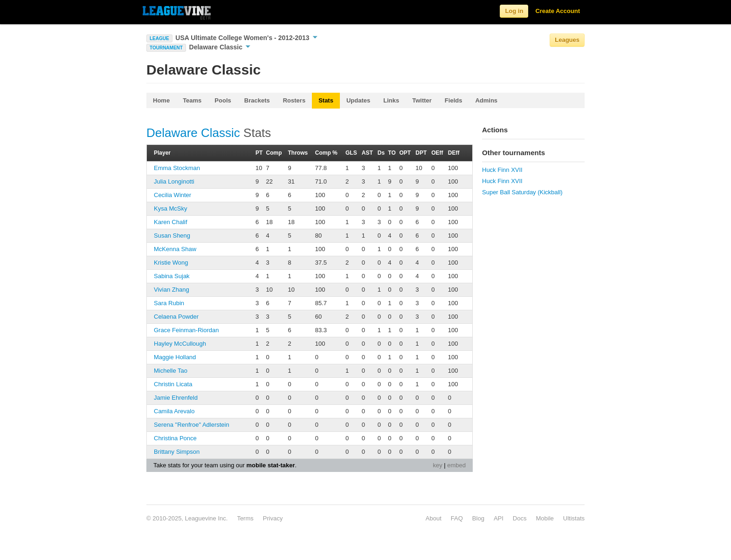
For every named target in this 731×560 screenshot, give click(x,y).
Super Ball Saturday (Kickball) (522, 192)
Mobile (545, 518)
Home (161, 100)
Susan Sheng (172, 236)
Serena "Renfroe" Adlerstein (192, 425)
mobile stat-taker (270, 465)
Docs (520, 518)
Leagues (567, 40)
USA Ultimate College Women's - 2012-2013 (246, 38)
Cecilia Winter (172, 195)
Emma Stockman (177, 168)
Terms (245, 518)
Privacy (273, 518)
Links (391, 100)
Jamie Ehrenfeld (176, 398)
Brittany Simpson (177, 452)
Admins (486, 100)
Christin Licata (173, 384)
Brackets (257, 100)
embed (456, 465)
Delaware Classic (220, 47)
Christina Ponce (175, 438)
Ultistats (574, 518)
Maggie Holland (175, 357)
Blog (478, 518)
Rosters (294, 100)
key (437, 465)
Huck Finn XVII (502, 170)
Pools (223, 100)
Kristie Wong (171, 263)
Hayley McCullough (180, 344)
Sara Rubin (169, 303)
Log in (514, 11)
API (499, 518)
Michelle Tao (171, 371)
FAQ (457, 518)
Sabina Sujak (172, 276)
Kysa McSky (171, 208)
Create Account (558, 11)
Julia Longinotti (174, 181)
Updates (358, 100)
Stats (326, 100)
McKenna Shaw (175, 249)
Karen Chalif (171, 222)
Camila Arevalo (174, 411)
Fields (454, 100)
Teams (192, 100)
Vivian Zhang (172, 290)
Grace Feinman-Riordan (186, 330)
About (434, 518)
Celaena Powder (176, 317)
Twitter (422, 100)
